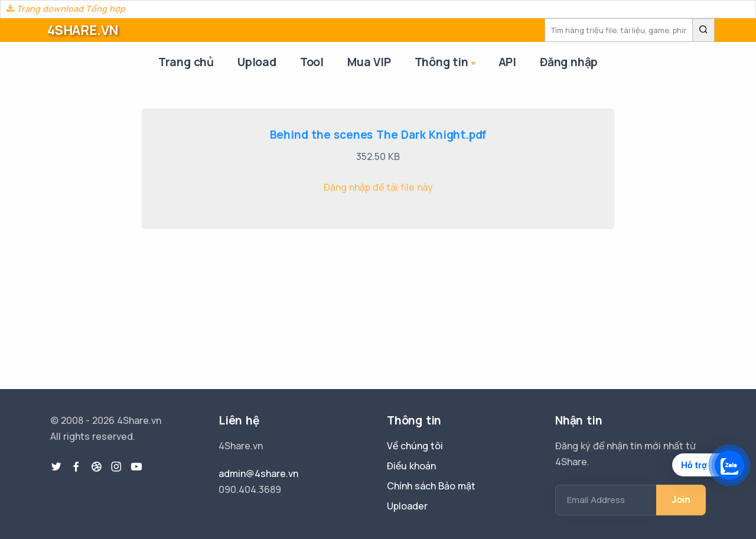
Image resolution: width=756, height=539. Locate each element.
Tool (312, 62)
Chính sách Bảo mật (431, 486)
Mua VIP (369, 62)
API (507, 62)
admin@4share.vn (258, 473)
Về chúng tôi (415, 446)
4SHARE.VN (83, 30)
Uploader (407, 506)
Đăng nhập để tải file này (378, 187)
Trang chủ (186, 62)
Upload (257, 62)
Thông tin (446, 63)
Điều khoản (411, 466)
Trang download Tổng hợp (66, 9)
